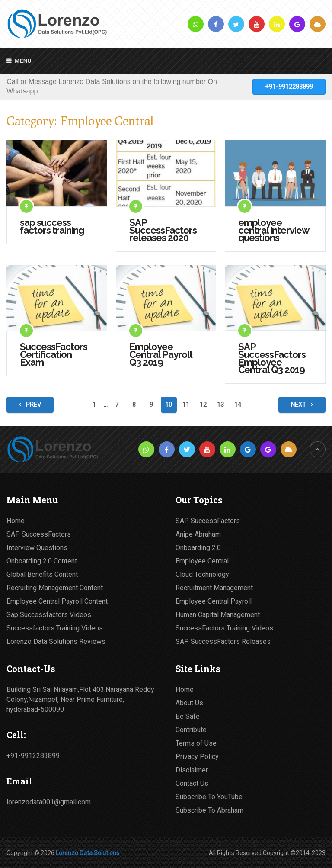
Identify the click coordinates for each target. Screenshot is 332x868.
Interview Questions (37, 548)
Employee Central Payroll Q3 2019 (161, 355)
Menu (23, 61)
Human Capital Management (218, 615)
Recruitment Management (214, 588)
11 (186, 405)
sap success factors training (52, 227)
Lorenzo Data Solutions (88, 853)
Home (16, 521)
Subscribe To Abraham (209, 810)
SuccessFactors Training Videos (224, 628)
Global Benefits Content (42, 574)
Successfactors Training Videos (55, 628)
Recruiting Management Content (55, 588)
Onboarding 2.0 (198, 548)
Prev (30, 405)
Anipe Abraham (198, 534)
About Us (189, 703)
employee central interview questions (273, 230)
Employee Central (202, 561)
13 (220, 405)
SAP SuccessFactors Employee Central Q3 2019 (272, 358)
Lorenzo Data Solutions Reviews (56, 641)
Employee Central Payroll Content (57, 601)
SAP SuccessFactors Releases (223, 641)
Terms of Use (196, 743)
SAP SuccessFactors (39, 534)
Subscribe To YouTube (209, 797)
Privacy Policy (197, 757)
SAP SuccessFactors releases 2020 (163, 230)
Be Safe (188, 716)
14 (238, 405)
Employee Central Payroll (214, 601)
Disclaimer (192, 770)
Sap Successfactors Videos (49, 615)
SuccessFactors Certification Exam (54, 355)
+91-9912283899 (289, 87)
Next (302, 405)
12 (203, 405)
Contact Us (192, 783)
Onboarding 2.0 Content (42, 561)
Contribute (191, 730)
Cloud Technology (202, 574)
